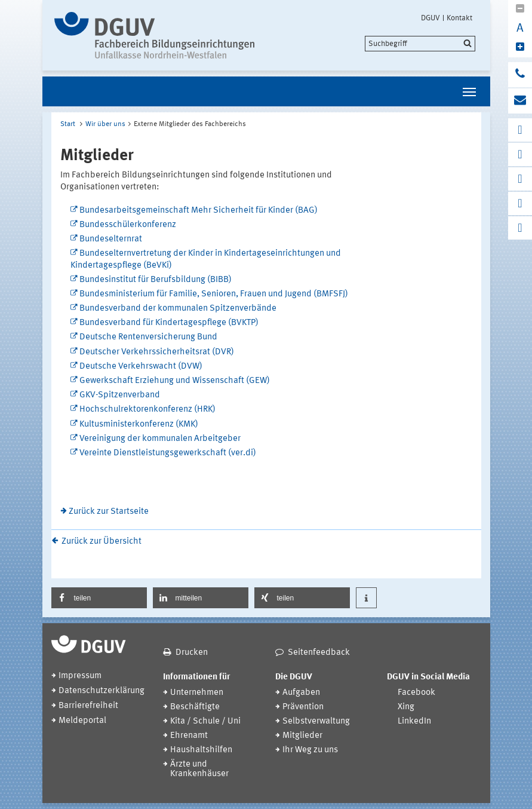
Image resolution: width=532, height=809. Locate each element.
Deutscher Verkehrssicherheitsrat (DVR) (157, 352)
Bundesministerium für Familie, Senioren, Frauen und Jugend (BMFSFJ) (214, 294)
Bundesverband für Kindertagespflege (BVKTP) (169, 323)
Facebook (416, 693)
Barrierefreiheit (88, 706)
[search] (420, 44)
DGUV (430, 18)
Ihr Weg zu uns (310, 750)
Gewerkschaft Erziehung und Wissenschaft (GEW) (175, 381)
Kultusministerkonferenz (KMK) (139, 425)
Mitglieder (302, 736)
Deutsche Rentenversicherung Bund (148, 337)
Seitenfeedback (319, 653)
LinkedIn (414, 721)
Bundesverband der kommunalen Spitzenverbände (178, 309)
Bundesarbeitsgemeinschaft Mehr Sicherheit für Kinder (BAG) (199, 211)
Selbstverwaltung (316, 721)
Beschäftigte (195, 707)
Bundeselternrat (111, 239)
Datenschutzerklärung (102, 691)
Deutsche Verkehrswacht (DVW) (141, 367)
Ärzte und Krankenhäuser (199, 769)
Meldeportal (82, 721)
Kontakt (459, 18)
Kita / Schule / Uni (205, 721)
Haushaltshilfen (201, 750)
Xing (406, 707)
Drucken (192, 653)
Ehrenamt (189, 736)
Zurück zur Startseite (109, 512)
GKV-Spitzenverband (120, 395)
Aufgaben (301, 693)
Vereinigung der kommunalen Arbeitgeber (160, 439)
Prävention (303, 707)
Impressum (80, 676)
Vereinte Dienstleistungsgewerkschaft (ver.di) (168, 453)
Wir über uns (105, 124)
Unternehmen (197, 693)
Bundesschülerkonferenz (128, 225)
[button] (99, 598)
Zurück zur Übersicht (102, 542)
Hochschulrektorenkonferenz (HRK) (147, 410)
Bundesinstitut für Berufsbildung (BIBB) (156, 280)
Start (68, 124)
